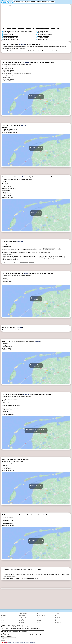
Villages (4, 630)
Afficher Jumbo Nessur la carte (36, 213)
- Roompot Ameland (41, 616)
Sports (3, 627)
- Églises (56, 619)
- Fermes (13, 625)
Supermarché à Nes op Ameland (11, 36)
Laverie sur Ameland (8, 34)
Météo (51, 2)
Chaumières (21, 623)
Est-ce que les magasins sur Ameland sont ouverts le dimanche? (18, 31)
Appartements (22, 616)
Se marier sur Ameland (43, 39)
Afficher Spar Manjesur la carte (36, 299)
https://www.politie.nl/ (9, 470)
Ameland (18, 2)
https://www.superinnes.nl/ (10, 188)
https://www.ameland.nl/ (49, 248)
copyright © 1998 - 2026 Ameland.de (30, 642)
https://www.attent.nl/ (9, 415)
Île (2, 617)
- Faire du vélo (11, 627)
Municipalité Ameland (43, 38)
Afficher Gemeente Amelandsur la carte (36, 541)
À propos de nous (8, 637)
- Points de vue (58, 623)
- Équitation (23, 627)
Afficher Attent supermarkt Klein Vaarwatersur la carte (36, 430)
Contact (3, 640)
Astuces (3, 619)
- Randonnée (17, 627)
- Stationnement (15, 632)
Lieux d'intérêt (57, 614)
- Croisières (9, 625)
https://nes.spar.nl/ (9, 197)
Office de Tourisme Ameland (44, 33)
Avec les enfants (5, 621)
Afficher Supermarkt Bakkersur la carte (36, 97)
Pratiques (44, 2)
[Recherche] (54, 2)
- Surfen (27, 627)
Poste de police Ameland (44, 36)
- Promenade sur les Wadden (20, 628)
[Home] (15, 2)
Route (9, 632)
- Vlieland (37, 635)
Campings (21, 619)
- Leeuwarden (12, 635)
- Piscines (6, 627)
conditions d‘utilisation (11, 642)
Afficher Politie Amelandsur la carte (36, 486)
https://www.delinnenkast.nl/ (11, 132)
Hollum (8, 70)
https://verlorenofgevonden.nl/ (30, 250)
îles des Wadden (25, 630)
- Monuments (57, 617)
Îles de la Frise (18, 635)
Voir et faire (33, 2)
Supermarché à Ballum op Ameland (11, 39)
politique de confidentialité (19, 642)
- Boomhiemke (40, 614)
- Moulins (56, 621)
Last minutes (39, 619)
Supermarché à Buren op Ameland (46, 34)
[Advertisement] (36, 17)
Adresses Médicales (23, 632)
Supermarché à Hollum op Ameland (11, 33)
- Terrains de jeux (19, 625)
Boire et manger (31, 628)
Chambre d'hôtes (23, 621)
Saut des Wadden (33, 630)
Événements (38, 2)
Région (48, 2)
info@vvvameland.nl (9, 350)
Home (2, 614)
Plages (28, 2)
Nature (8, 630)
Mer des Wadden (41, 630)
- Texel (41, 635)
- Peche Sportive (5, 628)
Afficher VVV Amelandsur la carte (36, 366)
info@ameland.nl (9, 524)
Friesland (7, 635)
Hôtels (38, 617)
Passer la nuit (23, 2)
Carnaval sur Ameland (43, 31)
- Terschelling (32, 635)
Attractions (4, 625)
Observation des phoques (15, 630)
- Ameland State (22, 617)
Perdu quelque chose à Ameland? (11, 38)
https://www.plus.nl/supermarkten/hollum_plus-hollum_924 (18, 73)
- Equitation (11, 628)
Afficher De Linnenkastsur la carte (36, 148)
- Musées (56, 616)
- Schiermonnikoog (25, 635)
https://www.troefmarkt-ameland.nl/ (12, 406)
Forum (2, 633)
